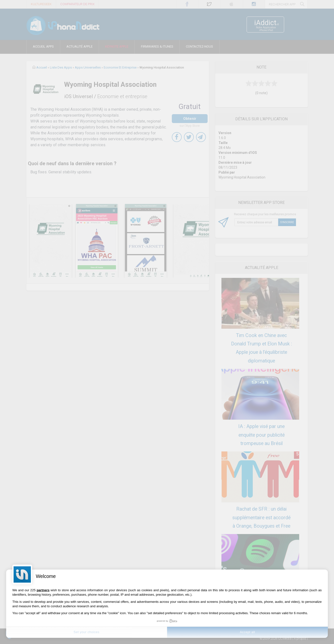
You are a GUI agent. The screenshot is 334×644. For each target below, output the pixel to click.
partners (43, 590)
